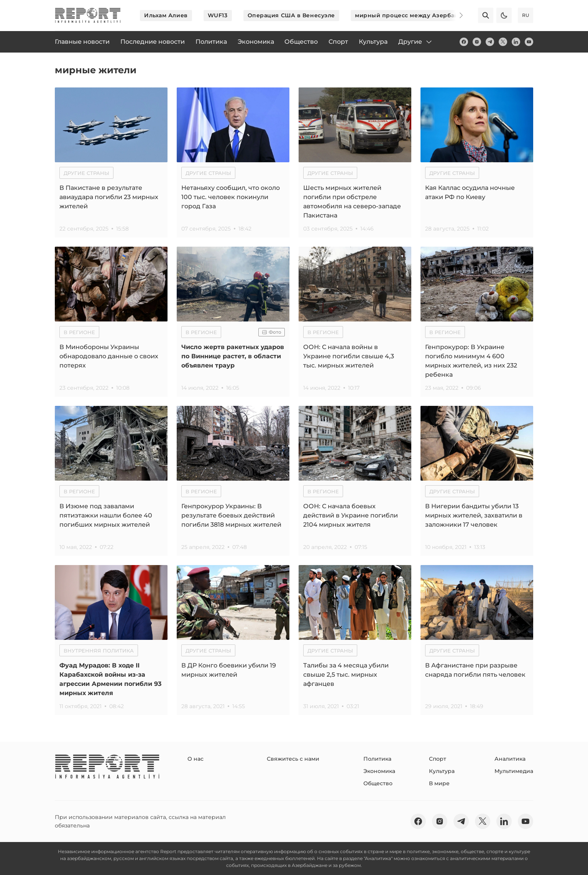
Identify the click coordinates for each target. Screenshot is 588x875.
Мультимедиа (514, 771)
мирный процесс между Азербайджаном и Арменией (439, 15)
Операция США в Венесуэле (291, 15)
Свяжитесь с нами (293, 759)
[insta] (477, 42)
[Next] (456, 15)
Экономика (379, 771)
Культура (442, 771)
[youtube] (529, 42)
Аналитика (510, 759)
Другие (416, 42)
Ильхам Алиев (166, 15)
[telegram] (490, 42)
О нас (195, 759)
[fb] (464, 42)
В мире (439, 783)
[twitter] (503, 42)
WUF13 (218, 15)
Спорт (438, 759)
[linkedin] (516, 42)
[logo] (88, 15)
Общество (378, 783)
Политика (377, 759)
